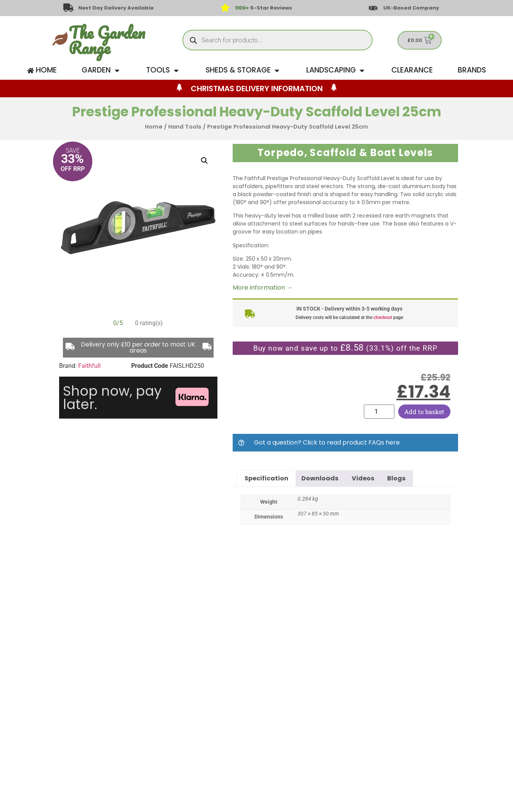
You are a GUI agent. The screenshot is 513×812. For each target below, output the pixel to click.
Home (154, 127)
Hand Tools (185, 127)
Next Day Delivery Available (116, 8)
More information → (263, 288)
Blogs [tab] (396, 478)
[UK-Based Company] (373, 8)
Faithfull (89, 366)
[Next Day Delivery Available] (68, 8)
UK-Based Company (411, 8)
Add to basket (424, 412)
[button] (204, 161)
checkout (383, 317)
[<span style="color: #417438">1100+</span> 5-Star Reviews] (225, 8)
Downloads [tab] (320, 478)
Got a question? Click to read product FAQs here (327, 442)
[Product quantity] (379, 412)
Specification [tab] (266, 478)
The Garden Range (107, 40)
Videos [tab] (363, 478)
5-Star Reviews (264, 8)
